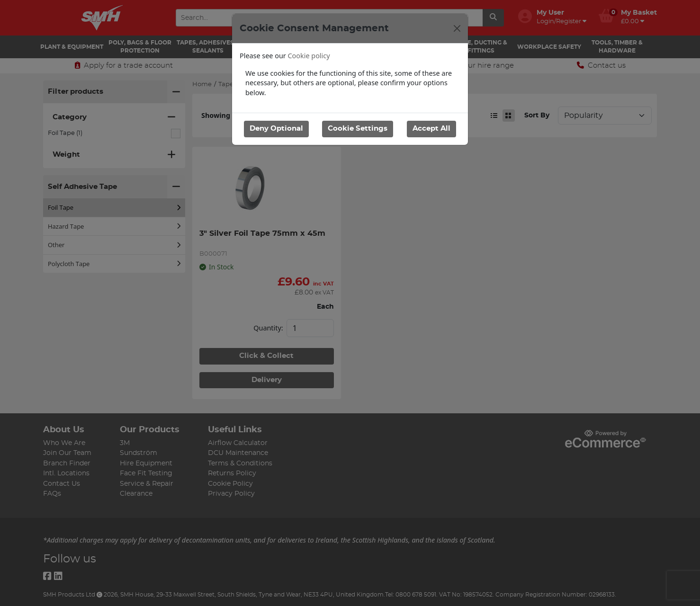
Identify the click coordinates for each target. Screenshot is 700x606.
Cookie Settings (358, 129)
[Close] (457, 28)
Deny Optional (276, 129)
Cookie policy (309, 56)
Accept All (431, 129)
